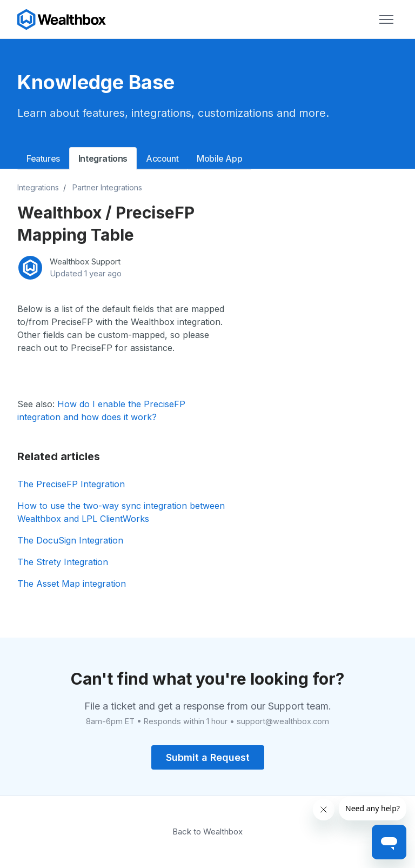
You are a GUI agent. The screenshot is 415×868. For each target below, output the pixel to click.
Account (162, 158)
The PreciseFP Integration (71, 484)
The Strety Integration (63, 562)
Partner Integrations (107, 187)
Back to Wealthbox (207, 831)
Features (43, 158)
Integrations (103, 158)
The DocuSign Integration (70, 540)
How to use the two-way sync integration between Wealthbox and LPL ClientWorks (121, 512)
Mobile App (219, 158)
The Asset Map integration (72, 584)
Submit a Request (208, 757)
